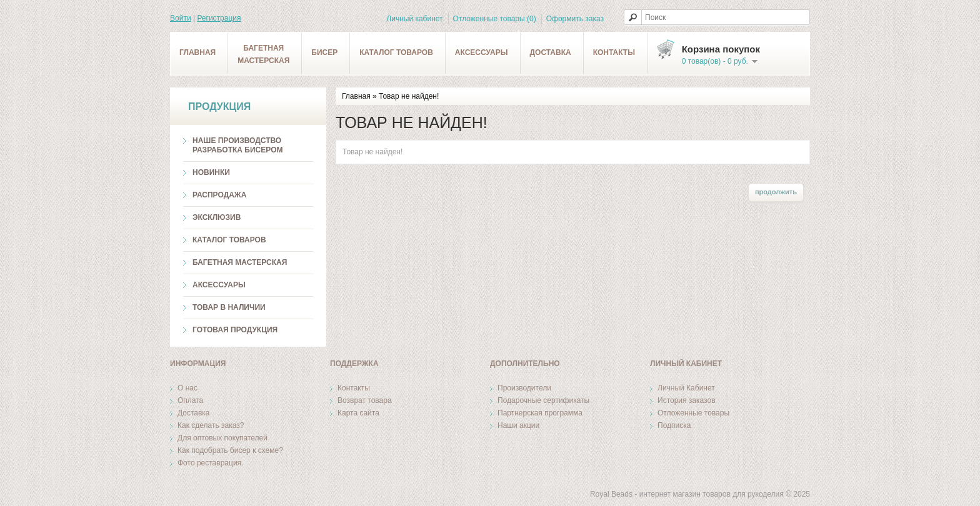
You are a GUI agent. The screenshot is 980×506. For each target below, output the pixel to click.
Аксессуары (482, 52)
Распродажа (219, 195)
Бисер (324, 52)
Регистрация (219, 18)
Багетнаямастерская (263, 54)
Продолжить (776, 192)
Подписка (674, 425)
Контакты (614, 52)
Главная (197, 52)
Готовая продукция (235, 330)
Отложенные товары (693, 413)
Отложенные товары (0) (495, 19)
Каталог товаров (396, 52)
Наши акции (518, 425)
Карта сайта (358, 413)
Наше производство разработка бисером (237, 145)
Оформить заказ (575, 19)
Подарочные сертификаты (543, 400)
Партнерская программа (540, 413)
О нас (187, 388)
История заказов (687, 400)
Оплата (190, 400)
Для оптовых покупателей (222, 438)
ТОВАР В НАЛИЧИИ (229, 307)
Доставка (551, 52)
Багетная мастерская (240, 262)
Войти (181, 18)
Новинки (211, 172)
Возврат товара (365, 400)
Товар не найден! (409, 96)
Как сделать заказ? (211, 425)
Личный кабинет (414, 19)
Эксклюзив (217, 217)
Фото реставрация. (210, 463)
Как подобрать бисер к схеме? (230, 450)
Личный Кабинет (686, 388)
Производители (524, 388)
